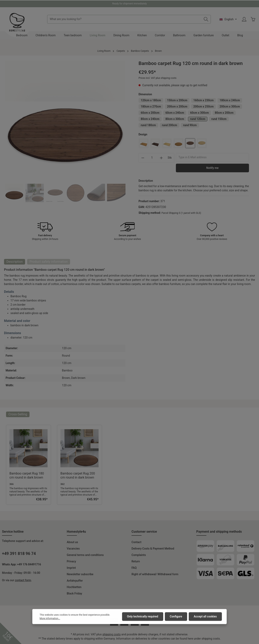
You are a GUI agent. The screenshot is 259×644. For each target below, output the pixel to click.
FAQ (134, 568)
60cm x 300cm (199, 113)
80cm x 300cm (175, 119)
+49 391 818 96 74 (19, 554)
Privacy (71, 561)
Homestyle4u (76, 532)
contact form (23, 580)
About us (72, 542)
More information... (50, 625)
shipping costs (112, 634)
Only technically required (143, 623)
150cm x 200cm (177, 100)
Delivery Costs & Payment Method (153, 549)
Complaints (139, 555)
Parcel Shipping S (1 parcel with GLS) (181, 213)
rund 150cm (219, 119)
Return (136, 561)
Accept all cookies (205, 623)
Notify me (212, 168)
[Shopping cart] (253, 19)
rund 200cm (170, 125)
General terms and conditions (85, 555)
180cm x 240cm (230, 100)
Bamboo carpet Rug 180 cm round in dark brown (27, 475)
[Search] (206, 19)
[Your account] (244, 19)
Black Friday (74, 593)
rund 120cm (198, 119)
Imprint (71, 568)
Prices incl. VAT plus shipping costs (158, 78)
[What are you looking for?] (124, 19)
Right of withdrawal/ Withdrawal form (155, 574)
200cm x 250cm (203, 106)
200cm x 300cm (230, 106)
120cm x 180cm (151, 100)
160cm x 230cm (203, 100)
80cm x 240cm (150, 119)
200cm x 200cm (177, 106)
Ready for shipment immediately (129, 4)
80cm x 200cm (224, 113)
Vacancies (73, 549)
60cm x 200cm (150, 113)
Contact (136, 542)
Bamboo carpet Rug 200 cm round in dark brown (78, 475)
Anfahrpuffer (75, 581)
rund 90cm (190, 125)
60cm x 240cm (175, 113)
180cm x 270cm (151, 106)
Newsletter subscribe (80, 574)
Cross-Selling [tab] (18, 414)
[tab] (15, 262)
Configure (176, 623)
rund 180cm (148, 125)
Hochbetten (74, 587)
